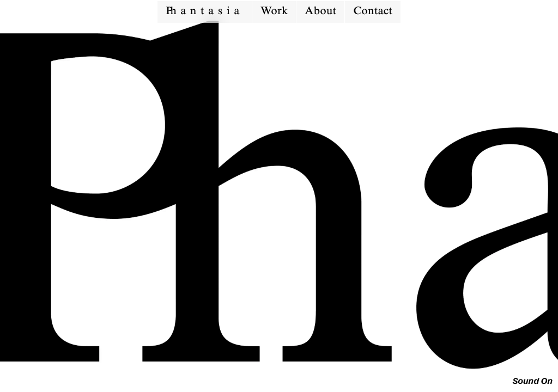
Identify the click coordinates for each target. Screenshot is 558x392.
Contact (373, 12)
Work (274, 12)
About (320, 12)
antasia (205, 12)
